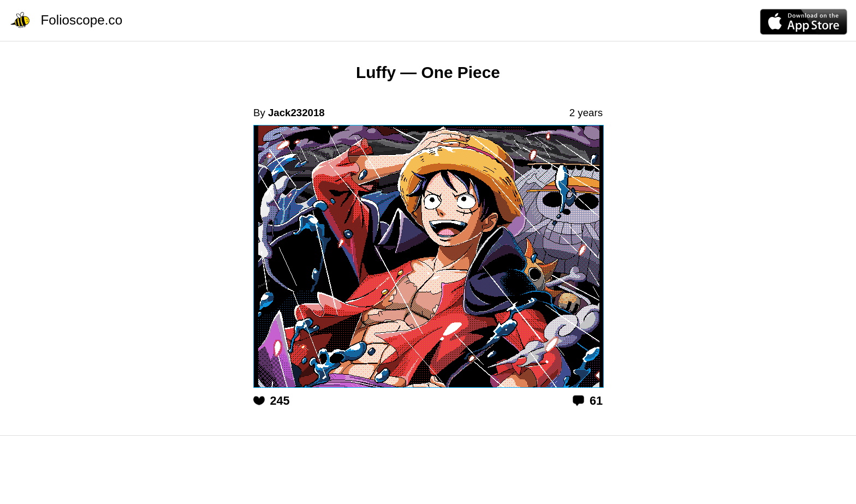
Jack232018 (296, 113)
